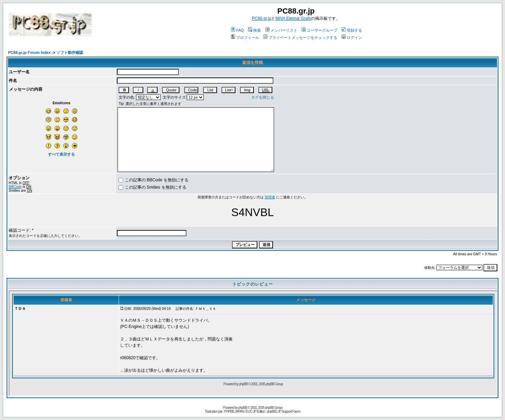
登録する (352, 30)
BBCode (15, 187)
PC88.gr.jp (262, 18)
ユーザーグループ (319, 30)
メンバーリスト (281, 30)
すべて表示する (61, 154)
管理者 (270, 197)
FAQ (237, 30)
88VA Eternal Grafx (293, 18)
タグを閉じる (263, 97)
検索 (254, 30)
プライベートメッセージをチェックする (300, 38)
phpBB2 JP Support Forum (283, 411)
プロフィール (245, 38)
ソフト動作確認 (70, 52)
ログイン (352, 38)
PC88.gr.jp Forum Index (29, 52)
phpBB (243, 408)
